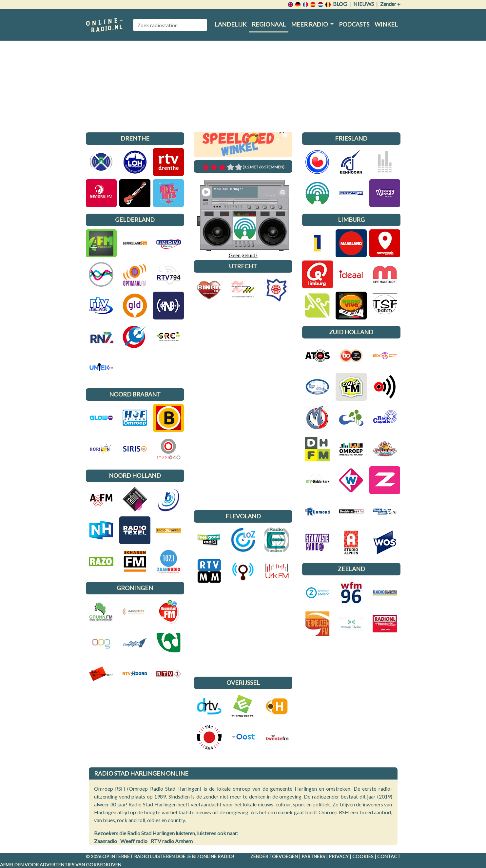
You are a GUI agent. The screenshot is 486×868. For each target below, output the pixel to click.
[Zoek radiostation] (170, 25)
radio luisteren (154, 856)
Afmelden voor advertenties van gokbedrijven (61, 865)
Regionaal (269, 24)
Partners (313, 856)
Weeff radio (134, 841)
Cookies (363, 856)
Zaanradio (106, 841)
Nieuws (364, 4)
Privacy (339, 856)
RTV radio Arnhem (172, 841)
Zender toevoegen (274, 856)
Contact (389, 856)
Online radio (216, 856)
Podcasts (354, 24)
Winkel (386, 24)
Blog (340, 4)
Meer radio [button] (310, 24)
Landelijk (231, 24)
